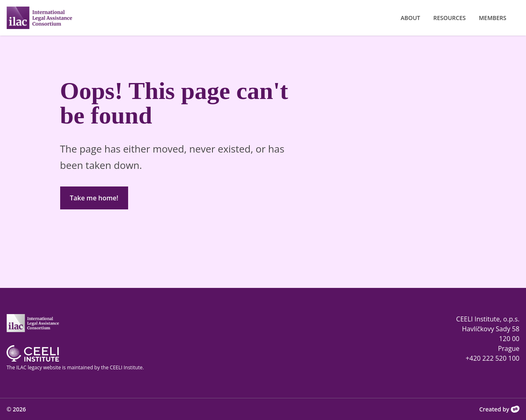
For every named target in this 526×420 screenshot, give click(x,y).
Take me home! (94, 198)
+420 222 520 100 (493, 358)
